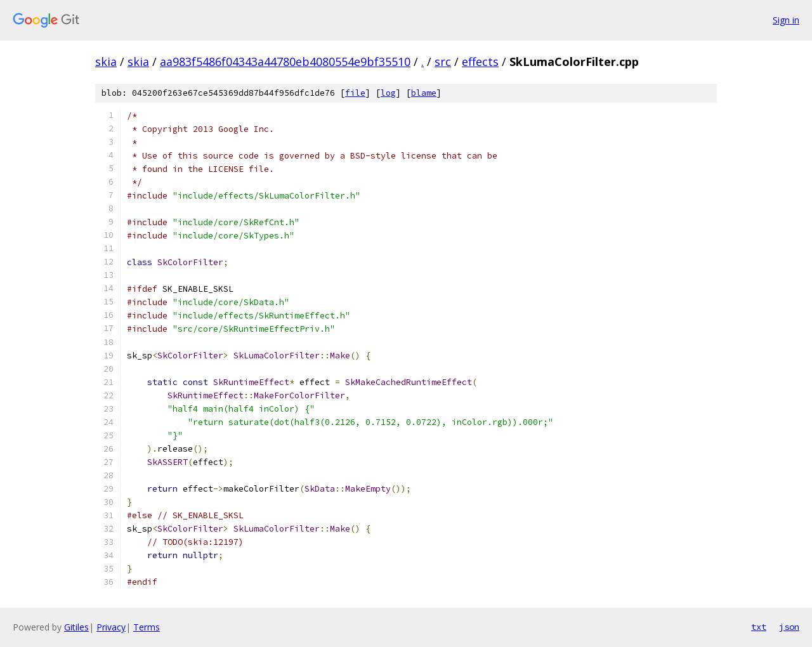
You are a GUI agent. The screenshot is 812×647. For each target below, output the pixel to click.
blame (424, 93)
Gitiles (76, 627)
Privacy (111, 627)
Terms (147, 627)
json (789, 627)
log (388, 93)
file (355, 93)
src (443, 62)
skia (106, 62)
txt (759, 627)
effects (480, 62)
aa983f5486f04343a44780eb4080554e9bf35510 (285, 62)
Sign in (786, 20)
